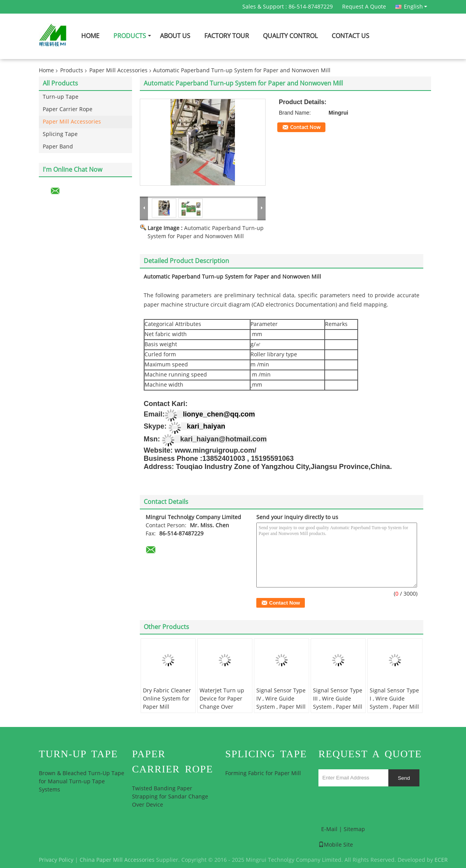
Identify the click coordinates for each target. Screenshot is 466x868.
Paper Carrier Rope (68, 109)
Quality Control (290, 36)
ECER (441, 860)
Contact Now (305, 127)
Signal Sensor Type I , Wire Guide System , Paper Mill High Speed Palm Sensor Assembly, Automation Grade (394, 711)
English (416, 7)
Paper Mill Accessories (118, 71)
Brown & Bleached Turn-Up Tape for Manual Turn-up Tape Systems (82, 782)
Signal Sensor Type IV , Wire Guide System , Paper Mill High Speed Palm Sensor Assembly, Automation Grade (281, 711)
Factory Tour (227, 36)
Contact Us (350, 36)
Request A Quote (364, 7)
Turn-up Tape (61, 97)
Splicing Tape (60, 134)
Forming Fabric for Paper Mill (263, 773)
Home (90, 36)
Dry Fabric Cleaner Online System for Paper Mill (167, 699)
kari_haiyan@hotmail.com (223, 439)
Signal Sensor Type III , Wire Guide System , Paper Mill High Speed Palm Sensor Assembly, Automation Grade (338, 711)
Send (404, 778)
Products (130, 36)
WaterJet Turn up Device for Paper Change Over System (222, 703)
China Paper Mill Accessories (117, 860)
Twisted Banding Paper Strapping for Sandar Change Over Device (170, 797)
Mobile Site (336, 845)
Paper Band (58, 147)
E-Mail (329, 829)
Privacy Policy (56, 860)
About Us (175, 36)
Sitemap (354, 829)
